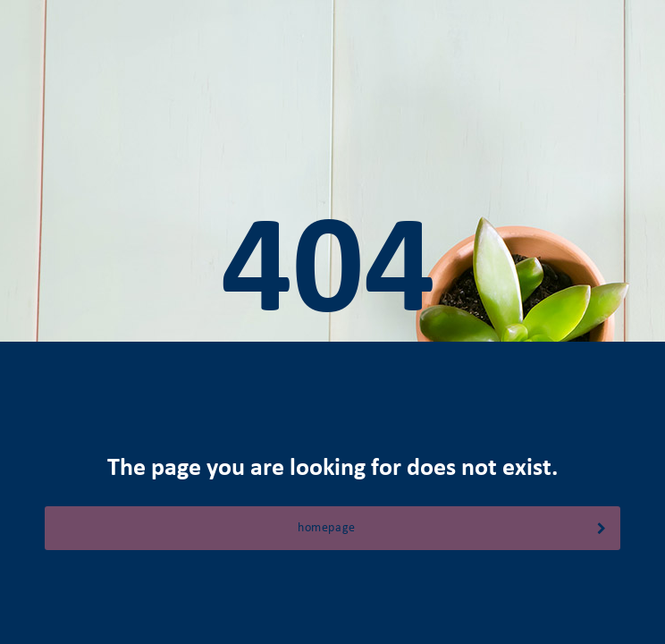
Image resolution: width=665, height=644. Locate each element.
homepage (452, 527)
